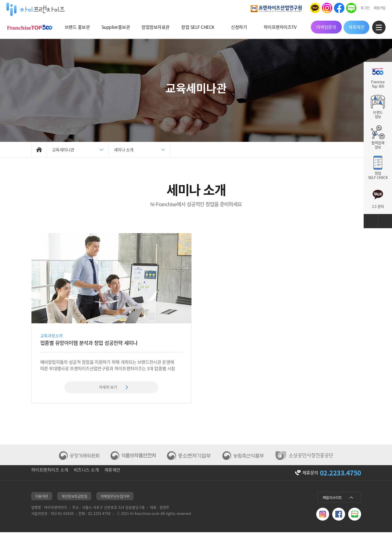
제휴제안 (353, 27)
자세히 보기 (108, 388)
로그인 (361, 8)
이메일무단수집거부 (115, 499)
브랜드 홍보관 (80, 27)
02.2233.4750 (340, 474)
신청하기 (237, 27)
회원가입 (376, 8)
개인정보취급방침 (74, 499)
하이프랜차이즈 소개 (50, 475)
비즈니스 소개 (93, 475)
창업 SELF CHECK (197, 27)
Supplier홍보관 (117, 27)
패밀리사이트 (332, 500)
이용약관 (42, 499)
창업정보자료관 (156, 27)
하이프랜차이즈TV (277, 27)
